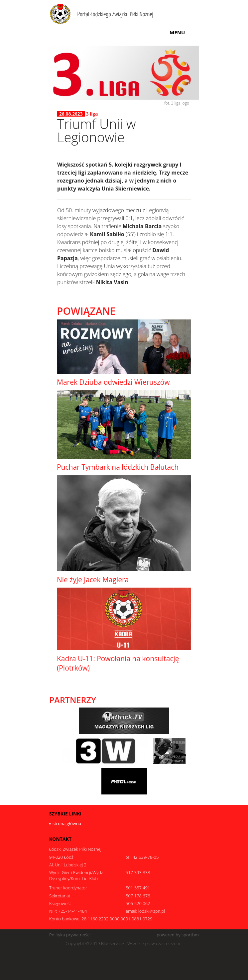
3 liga (92, 114)
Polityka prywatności (70, 935)
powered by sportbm (178, 935)
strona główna (67, 823)
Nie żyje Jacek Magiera (93, 580)
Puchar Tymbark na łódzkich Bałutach (118, 467)
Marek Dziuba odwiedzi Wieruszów (113, 382)
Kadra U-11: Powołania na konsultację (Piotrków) (118, 663)
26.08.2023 (71, 114)
